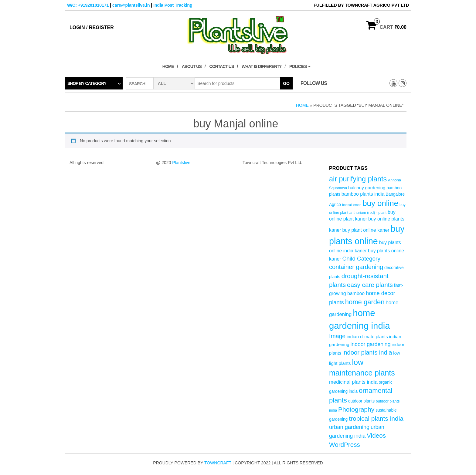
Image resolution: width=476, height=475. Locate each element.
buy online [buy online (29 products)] (380, 203)
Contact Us (222, 66)
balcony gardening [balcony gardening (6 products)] (367, 188)
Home (168, 66)
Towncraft (218, 463)
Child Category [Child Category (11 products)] (361, 259)
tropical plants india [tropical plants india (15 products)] (376, 418)
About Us (192, 66)
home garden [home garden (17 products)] (365, 302)
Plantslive (181, 163)
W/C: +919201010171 (88, 5)
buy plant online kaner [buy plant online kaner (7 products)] (366, 230)
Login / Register (92, 27)
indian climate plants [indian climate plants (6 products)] (367, 337)
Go (286, 83)
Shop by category (87, 83)
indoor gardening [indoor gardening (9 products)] (370, 344)
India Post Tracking (173, 5)
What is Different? (262, 66)
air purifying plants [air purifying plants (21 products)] (358, 179)
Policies (300, 66)
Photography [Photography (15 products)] (356, 409)
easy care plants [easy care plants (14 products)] (370, 285)
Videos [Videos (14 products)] (376, 435)
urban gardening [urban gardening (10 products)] (349, 427)
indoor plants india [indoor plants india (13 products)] (367, 352)
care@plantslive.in (131, 5)
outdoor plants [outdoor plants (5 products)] (361, 401)
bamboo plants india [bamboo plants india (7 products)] (363, 194)
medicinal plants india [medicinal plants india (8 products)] (353, 382)
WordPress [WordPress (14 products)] (345, 445)
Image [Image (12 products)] (337, 336)
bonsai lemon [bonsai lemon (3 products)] (352, 205)
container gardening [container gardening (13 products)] (356, 267)
